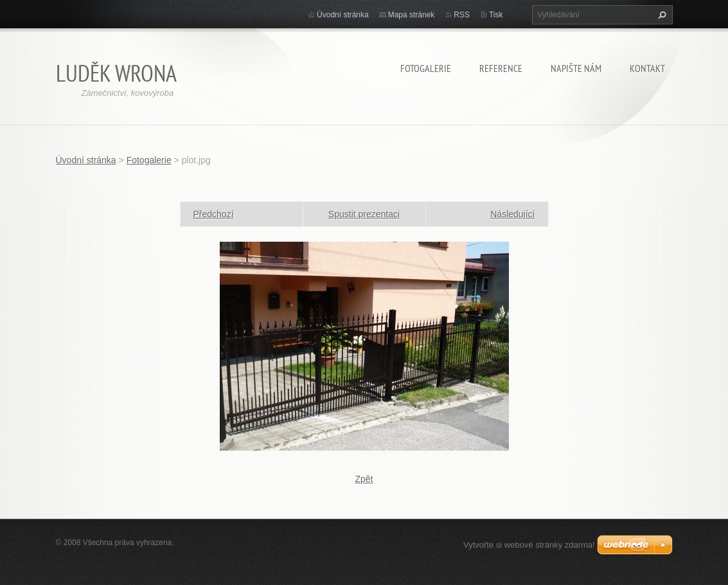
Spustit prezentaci (364, 214)
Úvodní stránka (343, 15)
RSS (462, 15)
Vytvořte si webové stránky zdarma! (529, 545)
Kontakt (647, 68)
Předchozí (214, 214)
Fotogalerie (426, 68)
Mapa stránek (412, 15)
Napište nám (576, 68)
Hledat (661, 15)
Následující (512, 214)
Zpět (364, 479)
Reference (501, 68)
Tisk (496, 15)
